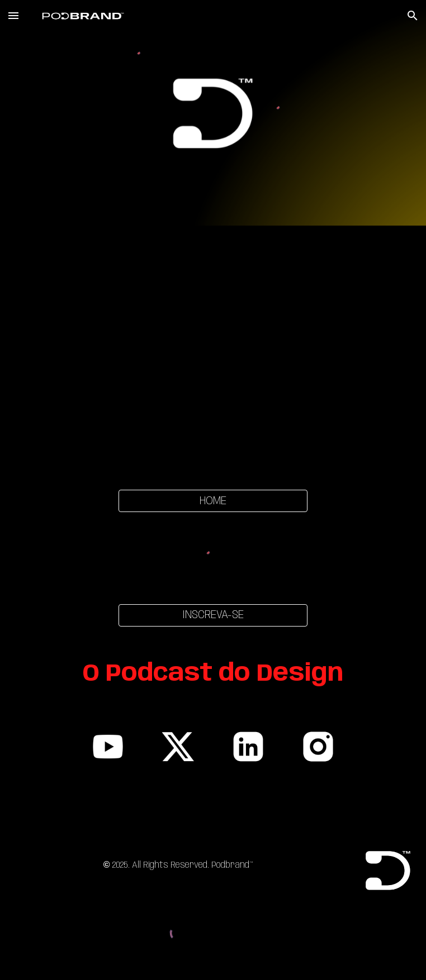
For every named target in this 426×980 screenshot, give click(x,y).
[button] (13, 15)
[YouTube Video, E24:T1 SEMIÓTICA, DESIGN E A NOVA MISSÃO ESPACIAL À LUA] (213, 351)
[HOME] (213, 501)
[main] (213, 674)
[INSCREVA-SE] (213, 615)
